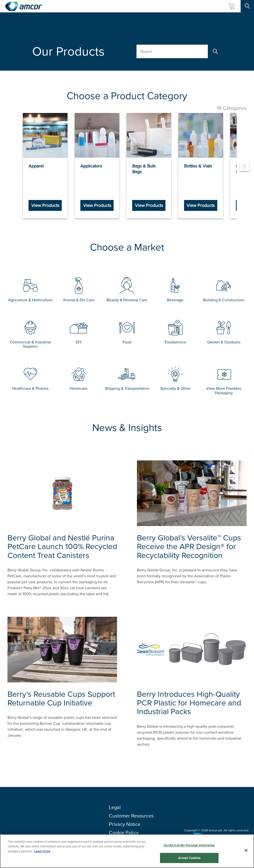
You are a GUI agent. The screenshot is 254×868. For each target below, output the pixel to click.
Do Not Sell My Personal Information (189, 845)
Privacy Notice (125, 821)
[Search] (215, 51)
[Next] (245, 165)
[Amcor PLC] (24, 6)
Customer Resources (131, 812)
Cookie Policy (124, 829)
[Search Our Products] (172, 51)
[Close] (246, 850)
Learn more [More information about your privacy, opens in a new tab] (42, 851)
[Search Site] (247, 6)
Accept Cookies (189, 858)
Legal (115, 804)
